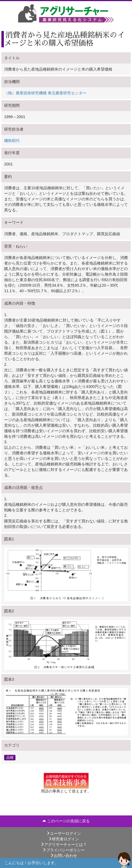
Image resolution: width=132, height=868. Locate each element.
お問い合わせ (64, 856)
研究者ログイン (64, 839)
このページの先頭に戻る (66, 821)
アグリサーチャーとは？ (64, 844)
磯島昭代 (12, 141)
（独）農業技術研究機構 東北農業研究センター (45, 93)
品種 (10, 757)
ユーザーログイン (64, 833)
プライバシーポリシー (64, 850)
